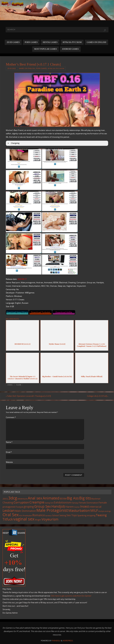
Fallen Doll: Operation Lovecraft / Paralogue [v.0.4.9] (28, 396)
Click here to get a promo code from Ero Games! (71, 596)
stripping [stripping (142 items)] (91, 515)
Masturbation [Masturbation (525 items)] (79, 510)
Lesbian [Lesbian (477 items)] (9, 510)
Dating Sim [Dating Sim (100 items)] (49, 503)
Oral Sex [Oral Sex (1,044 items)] (11, 515)
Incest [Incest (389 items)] (85, 506)
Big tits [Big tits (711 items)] (85, 498)
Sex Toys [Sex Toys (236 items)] (72, 515)
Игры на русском (56, 68)
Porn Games (41, 68)
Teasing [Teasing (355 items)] (101, 515)
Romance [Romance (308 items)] (39, 515)
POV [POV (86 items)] (21, 516)
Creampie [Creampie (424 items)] (37, 502)
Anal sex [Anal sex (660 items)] (35, 498)
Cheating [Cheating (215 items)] (8, 502)
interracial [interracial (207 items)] (95, 507)
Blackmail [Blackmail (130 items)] (96, 499)
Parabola (56, 641)
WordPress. (68, 641)
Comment (11, 417)
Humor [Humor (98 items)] (77, 507)
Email (9, 452)
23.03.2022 (12, 68)
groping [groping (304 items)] (29, 506)
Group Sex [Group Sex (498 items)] (43, 506)
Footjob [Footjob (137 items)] (19, 507)
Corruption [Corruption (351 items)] (21, 502)
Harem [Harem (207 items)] (70, 507)
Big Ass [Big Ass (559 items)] (73, 498)
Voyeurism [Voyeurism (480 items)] (50, 519)
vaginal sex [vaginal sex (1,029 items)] (24, 519)
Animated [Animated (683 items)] (51, 498)
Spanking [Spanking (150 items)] (82, 515)
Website (9, 462)
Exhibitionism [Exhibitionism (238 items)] (62, 502)
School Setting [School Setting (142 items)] (59, 515)
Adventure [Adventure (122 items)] (22, 499)
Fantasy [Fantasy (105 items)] (75, 503)
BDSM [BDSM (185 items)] (63, 499)
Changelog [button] (13, 143)
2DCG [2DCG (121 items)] (5, 499)
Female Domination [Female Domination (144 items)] (88, 503)
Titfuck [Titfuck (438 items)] (8, 519)
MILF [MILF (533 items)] (94, 510)
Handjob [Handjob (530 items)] (58, 506)
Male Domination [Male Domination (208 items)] (26, 511)
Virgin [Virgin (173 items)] (38, 520)
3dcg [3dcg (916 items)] (13, 498)
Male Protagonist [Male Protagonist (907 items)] (52, 510)
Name (9, 442)
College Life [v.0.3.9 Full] (98, 396)
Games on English (27, 68)
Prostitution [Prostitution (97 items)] (27, 516)
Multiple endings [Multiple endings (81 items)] (105, 511)
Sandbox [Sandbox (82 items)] (49, 516)
